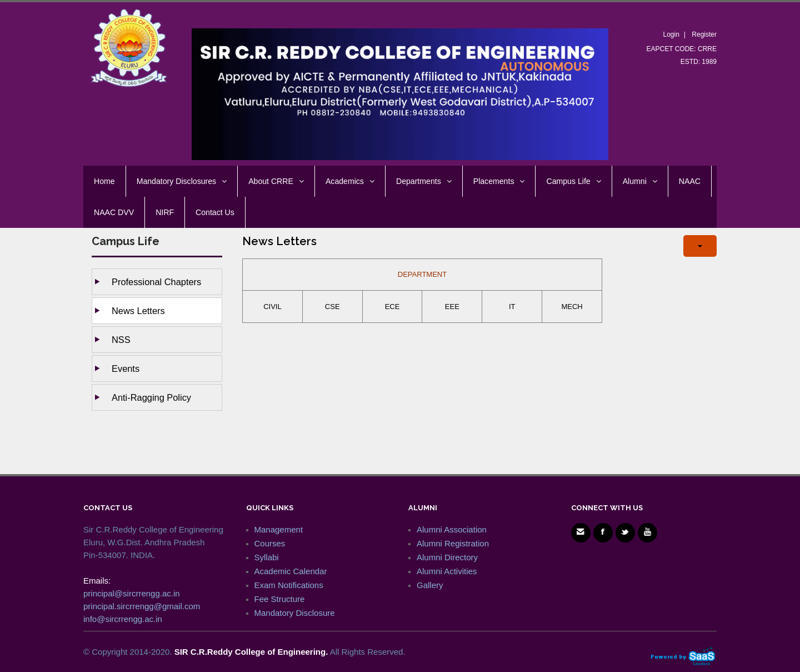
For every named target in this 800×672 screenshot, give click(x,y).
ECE (392, 307)
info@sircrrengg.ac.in (123, 619)
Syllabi (267, 557)
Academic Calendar (291, 571)
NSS (121, 340)
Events (126, 369)
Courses (270, 543)
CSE (332, 307)
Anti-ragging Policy (151, 397)
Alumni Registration (453, 543)
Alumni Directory (447, 557)
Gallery (430, 585)
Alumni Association (452, 529)
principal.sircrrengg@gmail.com (142, 606)
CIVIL (272, 307)
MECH (572, 307)
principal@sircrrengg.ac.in (132, 593)
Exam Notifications (289, 585)
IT (512, 307)
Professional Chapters (156, 282)
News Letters (138, 311)
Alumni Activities (447, 571)
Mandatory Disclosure (295, 613)
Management (279, 529)
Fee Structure (280, 599)
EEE (452, 307)
